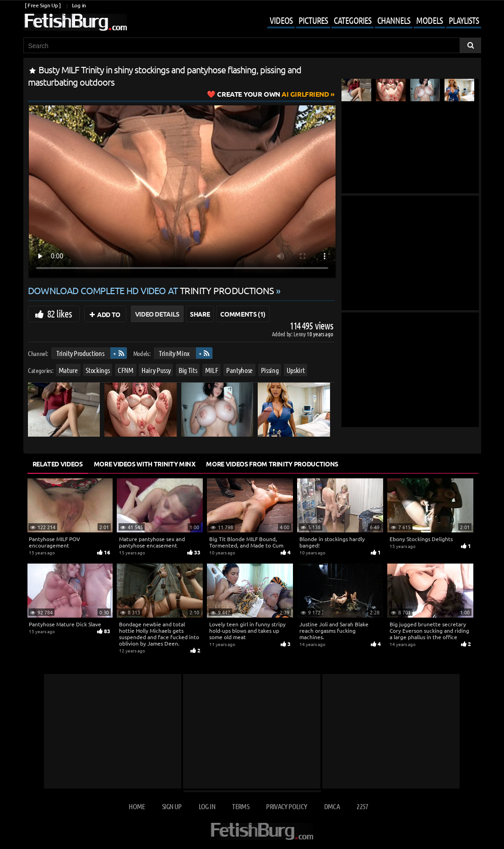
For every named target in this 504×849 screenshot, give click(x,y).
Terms (241, 806)
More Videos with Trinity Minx (145, 464)
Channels (394, 20)
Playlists (464, 20)
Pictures (313, 20)
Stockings (98, 370)
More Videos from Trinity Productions (272, 464)
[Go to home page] (75, 22)
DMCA (332, 806)
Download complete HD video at (152, 290)
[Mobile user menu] (367, 21)
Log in (79, 5)
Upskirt (295, 370)
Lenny (300, 334)
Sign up (172, 806)
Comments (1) (243, 314)
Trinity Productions (80, 353)
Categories (352, 20)
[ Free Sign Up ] (43, 5)
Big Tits (187, 370)
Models (429, 20)
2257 (362, 806)
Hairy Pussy (156, 370)
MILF (211, 370)
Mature (68, 370)
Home (137, 806)
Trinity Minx (174, 353)
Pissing (269, 370)
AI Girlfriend (273, 94)
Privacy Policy (286, 806)
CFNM (125, 370)
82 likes (60, 313)
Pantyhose (239, 370)
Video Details (157, 314)
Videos (281, 20)
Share (200, 314)
